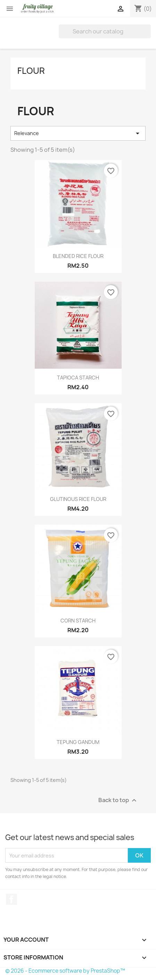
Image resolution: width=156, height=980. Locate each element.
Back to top (118, 801)
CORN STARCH (78, 621)
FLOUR (31, 71)
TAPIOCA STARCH (78, 378)
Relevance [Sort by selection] (78, 133)
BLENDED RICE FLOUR (78, 256)
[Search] (105, 31)
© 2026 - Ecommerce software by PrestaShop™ (65, 971)
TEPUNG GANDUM (78, 742)
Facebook (11, 899)
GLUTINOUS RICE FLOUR (78, 499)
